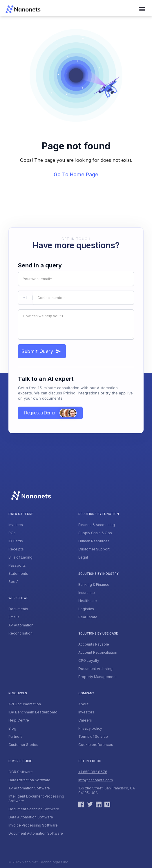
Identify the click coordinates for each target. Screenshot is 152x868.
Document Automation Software (36, 833)
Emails (14, 617)
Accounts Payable (94, 644)
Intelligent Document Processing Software (36, 799)
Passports (17, 565)
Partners (16, 736)
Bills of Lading (20, 557)
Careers (85, 720)
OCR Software (21, 772)
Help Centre (19, 720)
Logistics (86, 609)
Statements (18, 573)
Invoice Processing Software (33, 825)
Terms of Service (93, 736)
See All (14, 582)
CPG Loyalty (89, 660)
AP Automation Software (29, 788)
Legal (83, 557)
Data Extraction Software (29, 780)
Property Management (97, 677)
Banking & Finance (94, 585)
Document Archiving (95, 669)
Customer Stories (23, 745)
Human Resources (94, 541)
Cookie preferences (96, 745)
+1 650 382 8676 (93, 772)
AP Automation (21, 625)
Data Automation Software (31, 817)
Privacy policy (90, 728)
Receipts (16, 549)
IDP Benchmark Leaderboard (33, 712)
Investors (86, 712)
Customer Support (94, 549)
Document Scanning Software (34, 809)
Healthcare (88, 601)
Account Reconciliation (98, 652)
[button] (142, 9)
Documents (18, 609)
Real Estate (88, 617)
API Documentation (25, 704)
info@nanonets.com (96, 780)
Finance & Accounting (97, 525)
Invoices (16, 525)
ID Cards (16, 541)
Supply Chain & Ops (95, 533)
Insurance (87, 593)
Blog (12, 728)
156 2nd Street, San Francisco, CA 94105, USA (107, 790)
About (83, 704)
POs (12, 533)
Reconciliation (20, 633)
